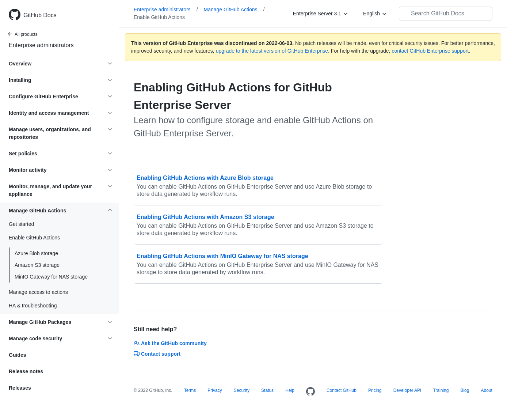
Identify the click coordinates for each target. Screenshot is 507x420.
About (486, 390)
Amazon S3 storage (37, 265)
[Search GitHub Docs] (446, 14)
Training (441, 390)
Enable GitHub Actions (159, 17)
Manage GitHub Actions (234, 10)
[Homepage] (310, 392)
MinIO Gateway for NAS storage (51, 277)
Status (267, 390)
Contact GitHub (342, 390)
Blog (465, 390)
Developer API (407, 390)
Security (242, 390)
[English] (375, 14)
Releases (20, 388)
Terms (190, 390)
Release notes (26, 371)
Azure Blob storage (36, 253)
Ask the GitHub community (170, 343)
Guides (17, 355)
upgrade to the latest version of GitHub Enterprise (272, 51)
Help (290, 390)
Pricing (375, 390)
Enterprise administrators (41, 45)
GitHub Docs (40, 15)
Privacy (215, 390)
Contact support (157, 354)
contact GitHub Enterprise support (430, 51)
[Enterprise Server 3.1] (321, 14)
